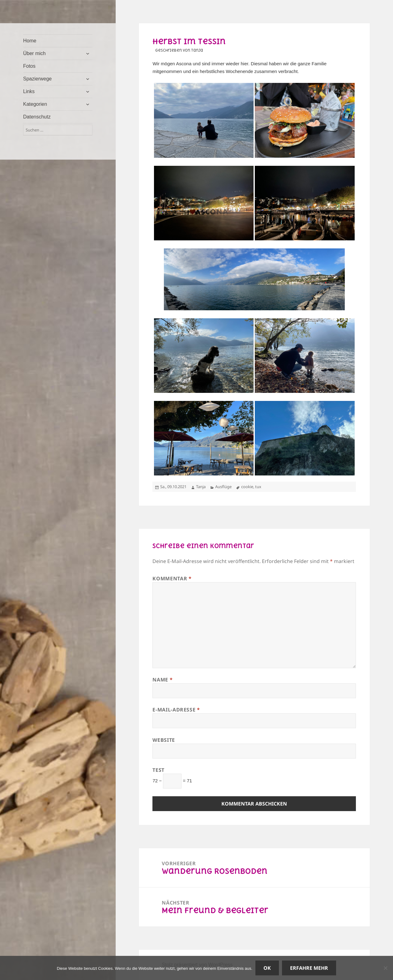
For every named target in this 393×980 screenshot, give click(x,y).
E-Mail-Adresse (176, 710)
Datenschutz (37, 117)
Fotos (29, 66)
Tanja (201, 487)
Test (158, 770)
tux (258, 487)
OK (267, 968)
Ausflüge (223, 487)
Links (29, 91)
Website (164, 740)
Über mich (34, 53)
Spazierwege (38, 79)
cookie (247, 487)
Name (162, 680)
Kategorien (35, 104)
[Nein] (385, 968)
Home (30, 41)
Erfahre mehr (309, 968)
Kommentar (172, 578)
